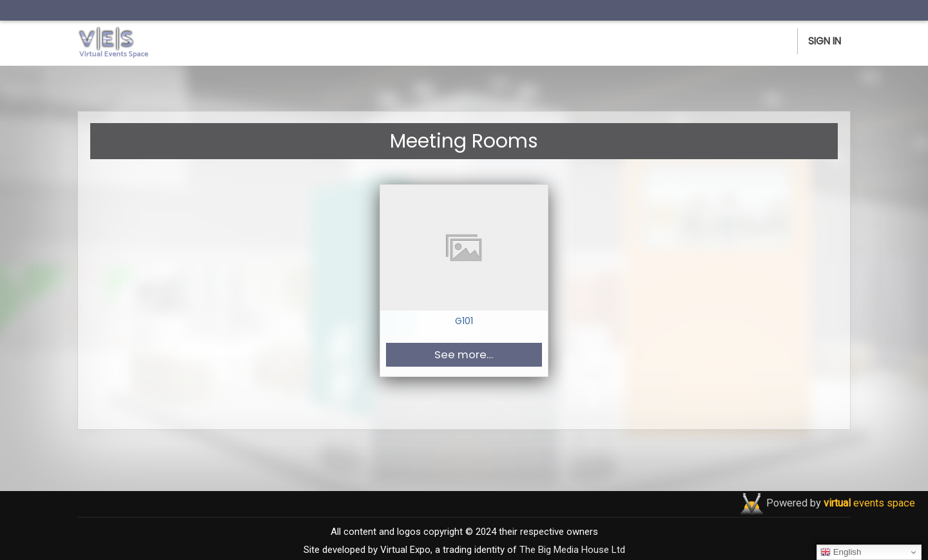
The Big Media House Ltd (572, 550)
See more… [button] (464, 355)
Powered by (841, 503)
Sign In (825, 41)
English (841, 552)
